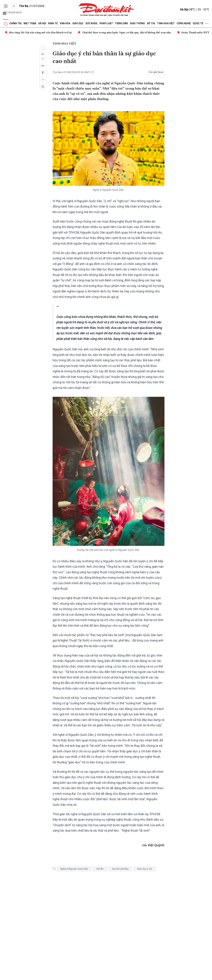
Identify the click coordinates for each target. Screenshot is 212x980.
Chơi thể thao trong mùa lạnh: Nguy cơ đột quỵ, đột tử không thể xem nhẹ (127, 33)
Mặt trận (30, 23)
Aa (43, 54)
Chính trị (15, 23)
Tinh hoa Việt (166, 23)
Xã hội (42, 23)
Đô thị (151, 23)
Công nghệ (184, 23)
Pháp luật (106, 23)
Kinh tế (53, 23)
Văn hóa (65, 23)
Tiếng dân (121, 23)
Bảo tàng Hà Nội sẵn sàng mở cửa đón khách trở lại (40, 33)
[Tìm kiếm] (14, 6)
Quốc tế (198, 23)
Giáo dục (78, 23)
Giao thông (137, 23)
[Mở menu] (6, 6)
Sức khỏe (91, 23)
